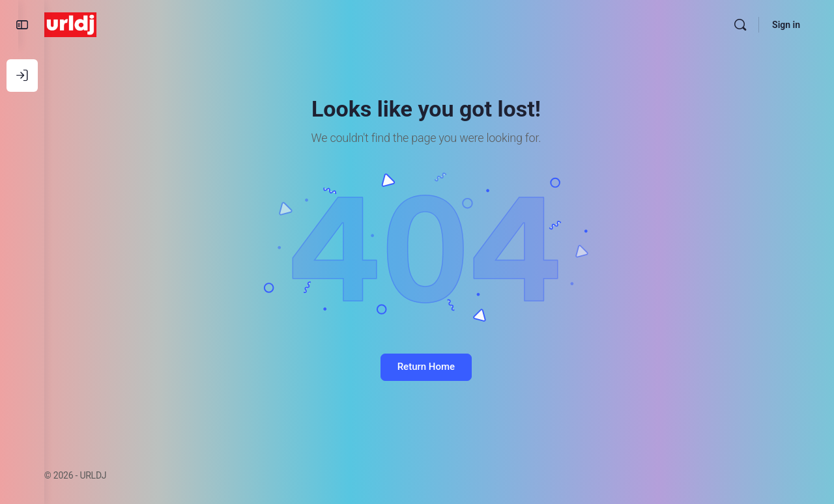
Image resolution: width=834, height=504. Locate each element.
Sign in (786, 25)
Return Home (439, 367)
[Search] (740, 25)
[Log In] (22, 76)
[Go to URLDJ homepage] (96, 23)
